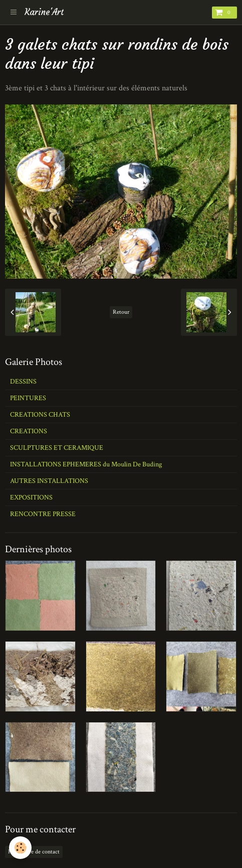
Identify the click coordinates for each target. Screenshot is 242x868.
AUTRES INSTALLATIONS (49, 481)
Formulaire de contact (34, 852)
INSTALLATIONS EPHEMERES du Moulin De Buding (86, 464)
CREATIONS (29, 431)
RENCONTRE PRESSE (43, 514)
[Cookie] (20, 848)
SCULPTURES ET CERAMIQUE (57, 448)
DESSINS (23, 382)
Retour (121, 312)
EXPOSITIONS (31, 498)
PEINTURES (28, 398)
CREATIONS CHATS (40, 415)
